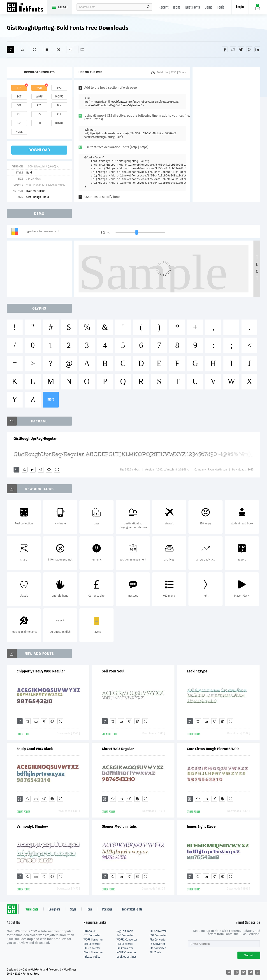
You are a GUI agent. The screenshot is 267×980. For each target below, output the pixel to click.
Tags (89, 910)
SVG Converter (125, 935)
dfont (59, 123)
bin (59, 105)
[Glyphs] (46, 50)
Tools (221, 8)
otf (19, 105)
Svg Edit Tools (125, 931)
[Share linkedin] (257, 49)
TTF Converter (158, 931)
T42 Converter (125, 948)
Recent (164, 8)
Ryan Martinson (36, 191)
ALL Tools (155, 952)
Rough (37, 197)
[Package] (58, 50)
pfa (39, 105)
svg (59, 88)
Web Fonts (32, 910)
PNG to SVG (90, 931)
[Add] (10, 50)
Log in (240, 7)
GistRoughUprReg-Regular (35, 439)
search (149, 7)
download (39, 150)
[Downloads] (33, 470)
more (51, 400)
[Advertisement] (226, 134)
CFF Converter (92, 948)
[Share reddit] (233, 49)
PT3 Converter (125, 944)
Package (107, 910)
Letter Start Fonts (132, 910)
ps (39, 114)
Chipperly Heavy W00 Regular (41, 671)
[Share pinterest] (249, 49)
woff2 (59, 97)
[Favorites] (22, 50)
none (19, 132)
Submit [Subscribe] (249, 955)
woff (39, 97)
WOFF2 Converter (127, 940)
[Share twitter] (241, 49)
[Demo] (34, 50)
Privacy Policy (92, 957)
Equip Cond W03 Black (35, 749)
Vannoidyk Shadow (32, 826)
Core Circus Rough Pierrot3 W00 (213, 749)
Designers (54, 910)
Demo (209, 8)
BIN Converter (92, 944)
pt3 (19, 114)
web (39, 88)
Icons (177, 8)
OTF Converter (92, 935)
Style (73, 910)
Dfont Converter (93, 952)
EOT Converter (158, 935)
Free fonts (27, 8)
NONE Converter (126, 952)
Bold (29, 173)
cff (59, 114)
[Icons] (70, 50)
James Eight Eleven (202, 826)
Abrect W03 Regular (118, 749)
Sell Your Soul (113, 671)
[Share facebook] (225, 49)
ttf (19, 88)
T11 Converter (158, 948)
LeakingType (197, 671)
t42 (19, 123)
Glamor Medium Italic (119, 826)
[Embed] (49, 470)
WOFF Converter (93, 940)
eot (19, 97)
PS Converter (157, 944)
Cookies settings (126, 957)
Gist (29, 197)
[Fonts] (82, 50)
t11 (39, 123)
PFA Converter (158, 940)
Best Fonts (193, 8)
